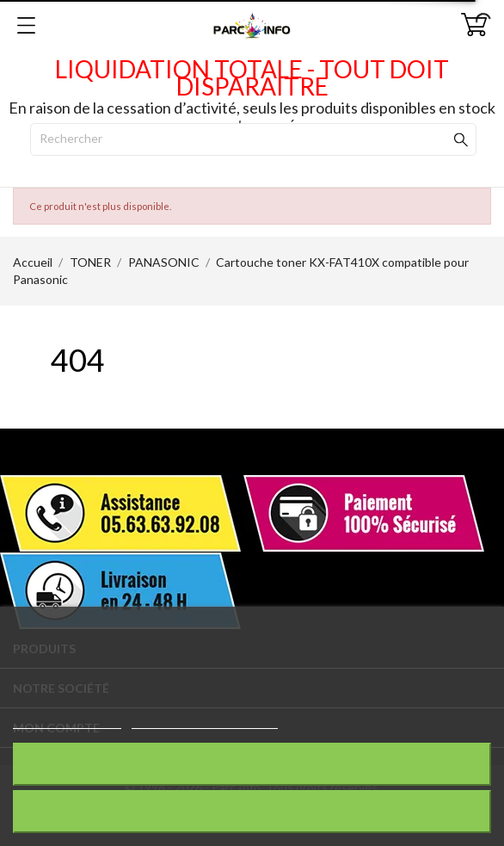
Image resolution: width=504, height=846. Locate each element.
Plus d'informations (67, 721)
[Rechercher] (253, 139)
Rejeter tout (252, 764)
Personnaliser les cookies (205, 721)
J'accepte (252, 811)
